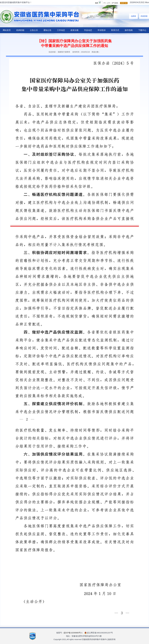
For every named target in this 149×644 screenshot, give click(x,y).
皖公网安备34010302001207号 (99, 633)
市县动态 (88, 30)
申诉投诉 (102, 30)
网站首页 (7, 30)
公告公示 (34, 30)
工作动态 (61, 30)
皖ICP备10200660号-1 (73, 633)
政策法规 (74, 30)
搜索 (133, 16)
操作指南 (129, 30)
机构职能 (20, 30)
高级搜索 (144, 16)
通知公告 (47, 30)
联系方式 (115, 30)
